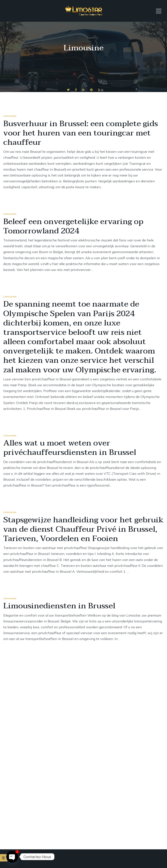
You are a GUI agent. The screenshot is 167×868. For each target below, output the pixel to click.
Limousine (10, 116)
